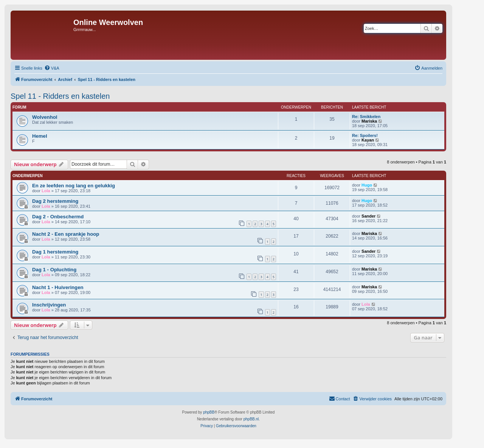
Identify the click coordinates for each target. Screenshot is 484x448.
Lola (46, 191)
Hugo (367, 185)
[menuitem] (52, 68)
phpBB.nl (251, 419)
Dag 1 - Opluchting (54, 270)
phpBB (209, 412)
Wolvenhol (45, 117)
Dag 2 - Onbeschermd (58, 217)
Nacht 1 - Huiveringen (58, 287)
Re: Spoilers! (365, 135)
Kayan (368, 140)
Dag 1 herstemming (55, 252)
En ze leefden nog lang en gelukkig (74, 186)
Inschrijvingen (49, 305)
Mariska (369, 121)
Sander (368, 216)
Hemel (40, 136)
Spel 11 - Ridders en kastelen (60, 96)
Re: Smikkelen (366, 117)
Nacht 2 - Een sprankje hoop (66, 234)
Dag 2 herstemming (55, 201)
